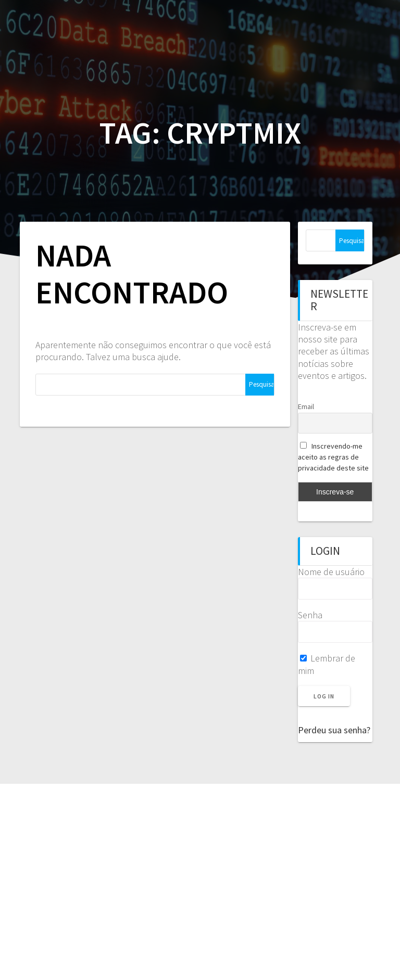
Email (306, 406)
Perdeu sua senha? (334, 730)
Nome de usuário (331, 572)
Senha (310, 615)
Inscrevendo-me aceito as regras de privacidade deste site (333, 457)
